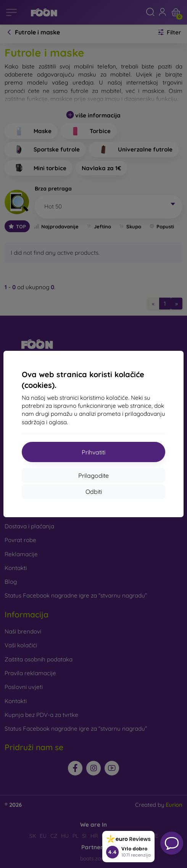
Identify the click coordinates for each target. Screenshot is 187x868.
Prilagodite (93, 476)
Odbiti (94, 492)
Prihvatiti (93, 452)
